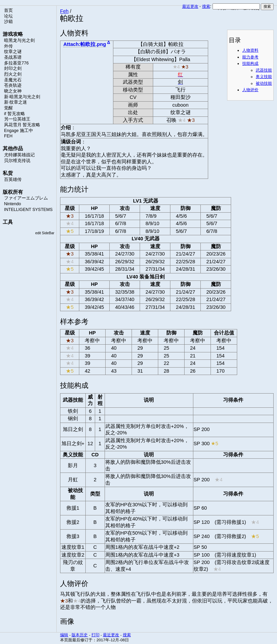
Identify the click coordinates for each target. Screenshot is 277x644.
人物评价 (250, 90)
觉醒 (8, 108)
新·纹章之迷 (16, 102)
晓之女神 (13, 91)
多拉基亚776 (16, 63)
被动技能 (264, 83)
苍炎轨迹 (13, 85)
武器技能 (264, 70)
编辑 (64, 635)
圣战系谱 (13, 57)
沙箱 (8, 22)
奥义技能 (264, 77)
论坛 (8, 16)
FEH (8, 136)
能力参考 (250, 57)
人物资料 (250, 50)
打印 (95, 635)
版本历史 (80, 635)
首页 (8, 10)
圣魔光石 (13, 80)
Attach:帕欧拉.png (85, 44)
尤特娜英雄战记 (19, 155)
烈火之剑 (13, 74)
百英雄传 (13, 180)
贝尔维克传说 (17, 161)
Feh (64, 11)
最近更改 (190, 6)
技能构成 (250, 63)
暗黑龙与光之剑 (19, 41)
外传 (8, 46)
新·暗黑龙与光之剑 (22, 97)
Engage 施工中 (19, 131)
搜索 (206, 6)
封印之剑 (13, 69)
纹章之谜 (13, 52)
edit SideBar (45, 233)
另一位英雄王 (17, 119)
